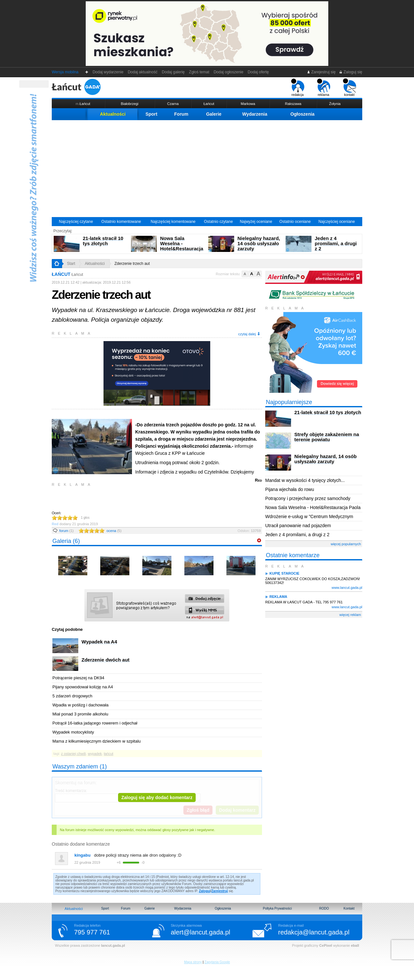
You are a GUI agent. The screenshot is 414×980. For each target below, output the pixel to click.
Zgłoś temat (199, 72)
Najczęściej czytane (76, 222)
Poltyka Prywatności (277, 908)
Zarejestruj (219, 891)
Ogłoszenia (303, 114)
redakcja (298, 88)
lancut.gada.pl (113, 945)
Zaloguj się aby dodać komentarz (157, 798)
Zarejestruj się (321, 72)
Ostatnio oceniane (295, 222)
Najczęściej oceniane (337, 222)
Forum (181, 114)
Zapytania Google (217, 962)
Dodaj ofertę (258, 72)
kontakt (349, 88)
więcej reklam (350, 615)
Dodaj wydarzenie (108, 72)
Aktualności (113, 114)
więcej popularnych (346, 544)
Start (71, 264)
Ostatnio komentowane (121, 222)
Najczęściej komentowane (173, 222)
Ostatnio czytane (218, 222)
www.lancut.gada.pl (347, 588)
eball (355, 945)
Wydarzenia (255, 114)
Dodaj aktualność (142, 72)
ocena (114, 531)
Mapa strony (193, 962)
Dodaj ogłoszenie (229, 72)
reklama (324, 88)
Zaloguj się (351, 72)
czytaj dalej (249, 334)
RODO (324, 908)
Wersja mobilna (65, 72)
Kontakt (349, 908)
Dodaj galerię (173, 72)
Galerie (214, 114)
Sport (152, 114)
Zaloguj (205, 891)
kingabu (82, 855)
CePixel (326, 945)
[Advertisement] (207, 169)
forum (66, 531)
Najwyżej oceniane (256, 222)
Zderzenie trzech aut (132, 264)
